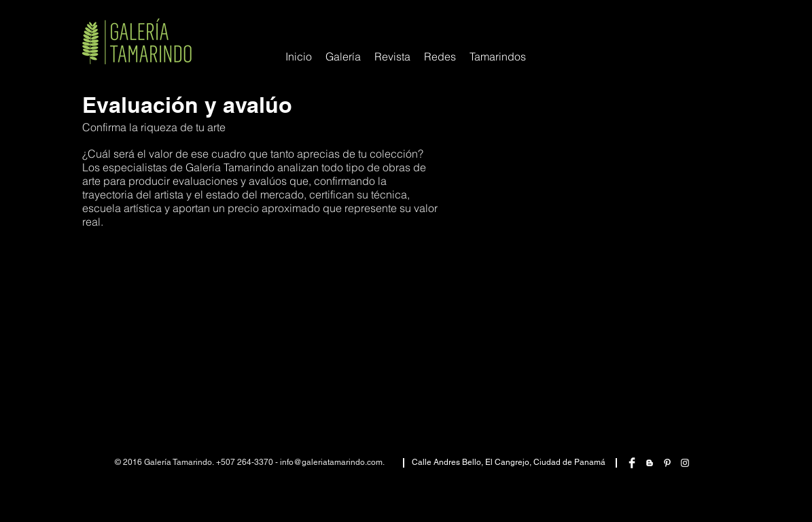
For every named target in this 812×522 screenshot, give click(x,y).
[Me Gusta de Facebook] (685, 22)
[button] (440, 57)
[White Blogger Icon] (650, 463)
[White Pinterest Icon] (667, 463)
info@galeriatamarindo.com (331, 462)
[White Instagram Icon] (685, 463)
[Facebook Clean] (632, 463)
